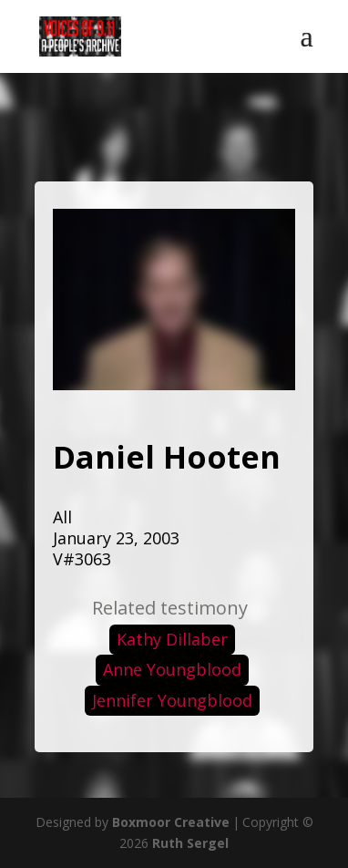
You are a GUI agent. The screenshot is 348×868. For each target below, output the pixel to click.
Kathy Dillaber (172, 639)
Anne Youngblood (172, 669)
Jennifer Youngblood (172, 700)
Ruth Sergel (190, 843)
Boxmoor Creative (171, 822)
